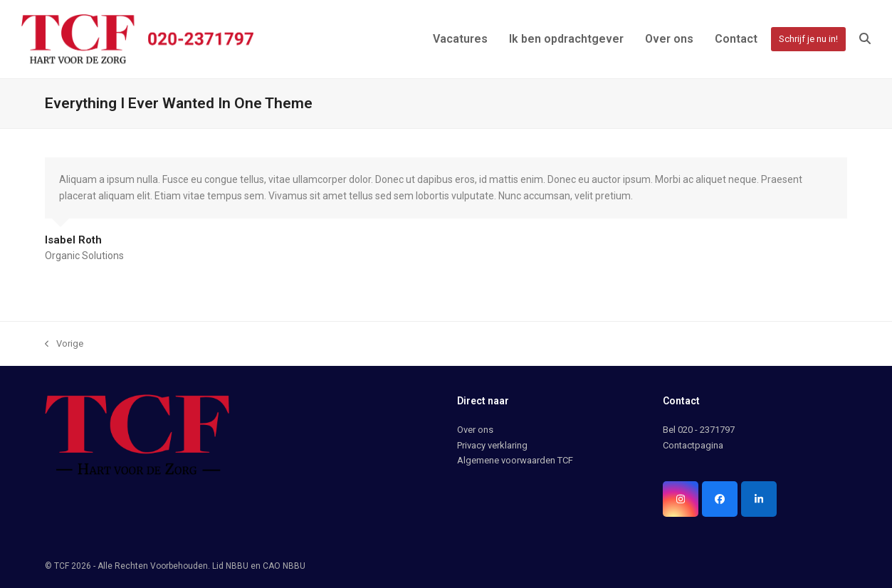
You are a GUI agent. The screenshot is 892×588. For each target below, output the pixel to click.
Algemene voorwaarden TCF (515, 460)
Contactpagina (693, 445)
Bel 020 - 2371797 (699, 430)
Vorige (64, 345)
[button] (865, 39)
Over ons (475, 430)
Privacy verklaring (492, 445)
